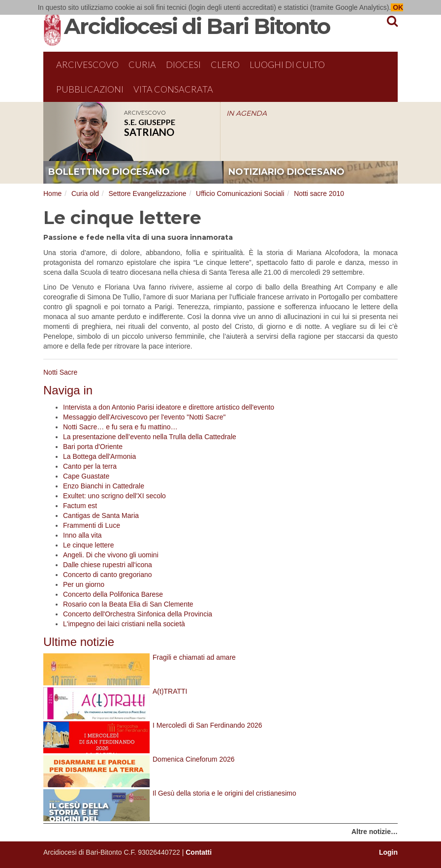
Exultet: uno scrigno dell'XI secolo (114, 496)
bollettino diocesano (109, 172)
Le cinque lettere (89, 545)
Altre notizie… (375, 832)
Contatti (199, 852)
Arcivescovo (87, 64)
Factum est (80, 506)
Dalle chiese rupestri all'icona (108, 565)
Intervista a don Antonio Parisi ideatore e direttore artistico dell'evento (169, 407)
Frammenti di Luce (92, 525)
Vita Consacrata (173, 89)
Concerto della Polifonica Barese (113, 594)
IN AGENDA (247, 113)
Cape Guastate (86, 476)
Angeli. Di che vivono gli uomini (111, 555)
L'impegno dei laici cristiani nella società (124, 624)
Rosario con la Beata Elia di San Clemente (128, 604)
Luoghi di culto (287, 64)
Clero (225, 64)
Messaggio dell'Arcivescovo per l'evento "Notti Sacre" (144, 417)
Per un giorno (84, 584)
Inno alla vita (82, 535)
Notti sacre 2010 (319, 193)
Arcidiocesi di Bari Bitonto (197, 26)
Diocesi (183, 64)
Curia (142, 64)
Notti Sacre (60, 372)
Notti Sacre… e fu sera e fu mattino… (120, 427)
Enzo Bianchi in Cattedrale (104, 486)
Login (388, 852)
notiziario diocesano (286, 172)
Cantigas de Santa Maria (101, 515)
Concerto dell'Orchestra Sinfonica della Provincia (138, 614)
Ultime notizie (79, 642)
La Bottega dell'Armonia (99, 456)
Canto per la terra (90, 466)
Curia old (85, 193)
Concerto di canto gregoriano (108, 575)
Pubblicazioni (90, 89)
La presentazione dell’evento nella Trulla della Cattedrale (150, 437)
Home (52, 193)
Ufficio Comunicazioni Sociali (240, 193)
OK (397, 7)
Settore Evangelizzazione (148, 193)
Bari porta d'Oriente (93, 447)
